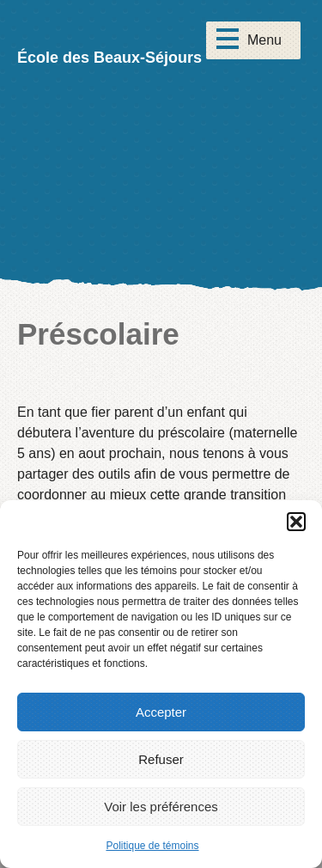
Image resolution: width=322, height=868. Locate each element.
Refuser (161, 759)
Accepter (161, 712)
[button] (296, 522)
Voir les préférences (161, 807)
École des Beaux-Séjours (109, 58)
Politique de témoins (152, 846)
